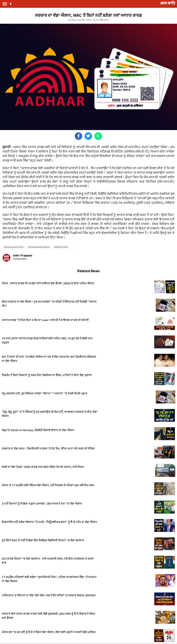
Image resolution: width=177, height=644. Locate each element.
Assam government (14, 247)
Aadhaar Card (61, 247)
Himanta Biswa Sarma (39, 247)
